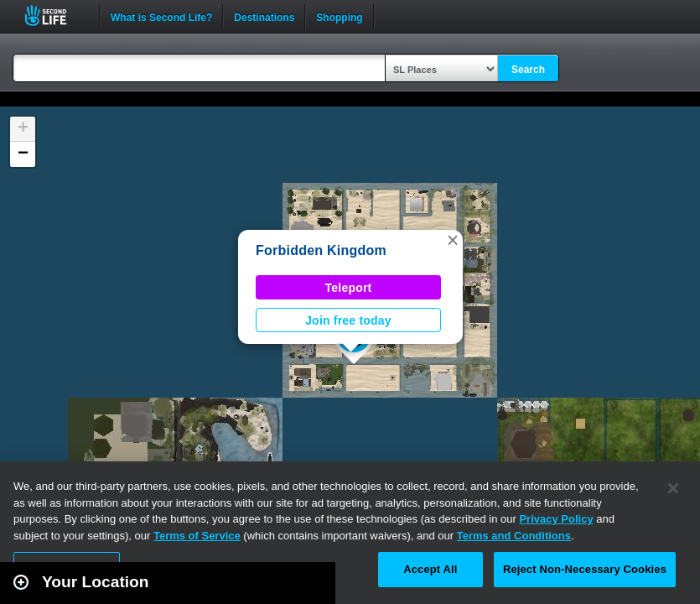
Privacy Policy (556, 519)
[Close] (673, 488)
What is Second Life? (161, 16)
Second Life (55, 16)
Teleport (349, 288)
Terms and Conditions (514, 536)
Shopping (339, 16)
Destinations (264, 16)
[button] (453, 240)
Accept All (430, 569)
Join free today (348, 320)
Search (528, 70)
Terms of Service (197, 536)
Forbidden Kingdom (321, 250)
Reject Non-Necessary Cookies (585, 569)
